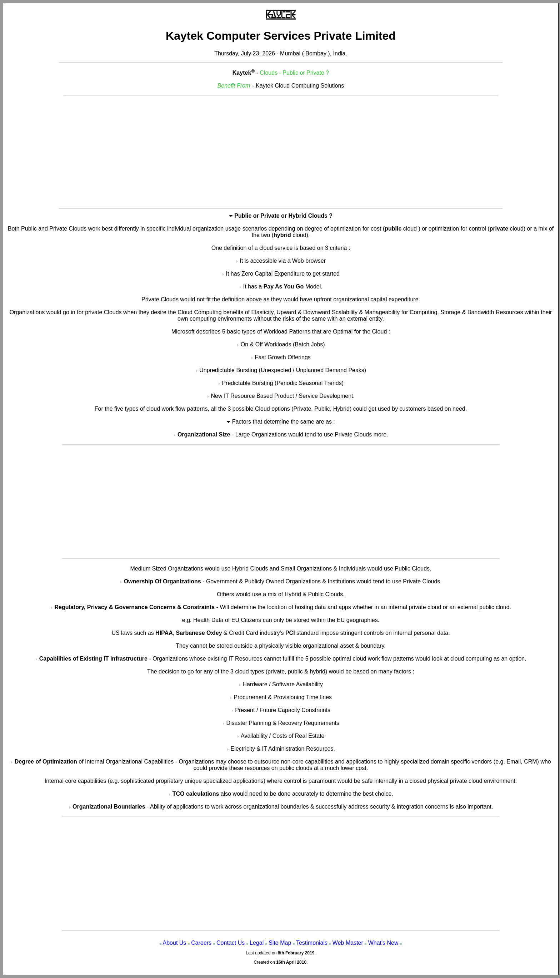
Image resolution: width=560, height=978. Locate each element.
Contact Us (231, 943)
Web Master (348, 943)
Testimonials (312, 943)
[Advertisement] (281, 152)
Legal (257, 943)
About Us (175, 943)
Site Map (280, 943)
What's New (383, 943)
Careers (201, 943)
